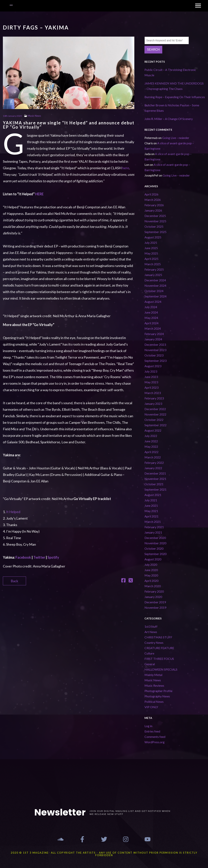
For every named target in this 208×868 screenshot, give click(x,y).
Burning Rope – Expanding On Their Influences (175, 97)
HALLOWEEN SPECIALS (161, 669)
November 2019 (155, 607)
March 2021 (153, 522)
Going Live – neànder (176, 138)
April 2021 (151, 516)
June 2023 (151, 377)
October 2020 (154, 548)
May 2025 (151, 253)
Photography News (157, 696)
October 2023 (154, 355)
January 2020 (153, 597)
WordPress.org (155, 742)
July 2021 (151, 500)
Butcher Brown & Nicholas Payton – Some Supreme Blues (172, 108)
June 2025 (151, 248)
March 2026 (153, 200)
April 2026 (151, 194)
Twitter (39, 557)
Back (14, 581)
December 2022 (155, 409)
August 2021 (153, 495)
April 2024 (151, 323)
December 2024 (155, 280)
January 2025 (153, 275)
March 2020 (153, 586)
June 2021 (151, 505)
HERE (39, 194)
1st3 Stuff (151, 626)
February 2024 (154, 334)
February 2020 (154, 591)
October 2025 (154, 226)
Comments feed (155, 737)
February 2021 (154, 527)
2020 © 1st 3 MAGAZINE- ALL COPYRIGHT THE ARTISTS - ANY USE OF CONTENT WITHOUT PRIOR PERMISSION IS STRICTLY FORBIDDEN (104, 854)
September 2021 (155, 489)
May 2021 (151, 511)
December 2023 (155, 344)
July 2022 (151, 436)
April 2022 (151, 452)
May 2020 (151, 575)
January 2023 (153, 404)
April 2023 (151, 387)
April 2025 (151, 259)
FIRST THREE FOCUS (159, 659)
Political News (154, 702)
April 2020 (151, 581)
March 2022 (153, 457)
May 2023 (151, 382)
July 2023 (151, 371)
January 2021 (153, 532)
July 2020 (151, 565)
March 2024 (153, 328)
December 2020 (155, 538)
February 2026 (154, 205)
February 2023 (154, 398)
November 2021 (155, 479)
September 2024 (155, 296)
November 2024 (155, 285)
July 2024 (151, 307)
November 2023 (155, 350)
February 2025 (154, 269)
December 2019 (155, 602)
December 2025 (155, 216)
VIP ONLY (151, 707)
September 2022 (155, 425)
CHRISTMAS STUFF (158, 637)
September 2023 (155, 361)
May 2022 (151, 446)
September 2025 (155, 232)
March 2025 (153, 264)
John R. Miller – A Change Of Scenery (169, 119)
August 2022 (153, 430)
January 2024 (153, 339)
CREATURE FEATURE (159, 648)
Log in (148, 726)
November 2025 (155, 221)
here (126, 168)
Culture (149, 653)
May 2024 (151, 318)
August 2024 (153, 302)
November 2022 (155, 414)
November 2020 (155, 543)
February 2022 (154, 463)
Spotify (53, 557)
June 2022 (151, 441)
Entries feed (152, 731)
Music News (34, 116)
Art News (151, 632)
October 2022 (154, 420)
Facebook (23, 557)
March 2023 (153, 393)
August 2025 (153, 237)
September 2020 (155, 554)
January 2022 (153, 468)
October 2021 (154, 484)
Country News (154, 643)
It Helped (13, 512)
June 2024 (151, 312)
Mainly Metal (153, 675)
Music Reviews (154, 685)
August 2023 (153, 366)
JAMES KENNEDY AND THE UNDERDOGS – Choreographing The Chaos (174, 86)
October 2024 (154, 291)
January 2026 (153, 210)
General (150, 664)
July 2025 (151, 243)
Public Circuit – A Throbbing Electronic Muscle (170, 72)
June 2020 (151, 570)
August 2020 (153, 559)
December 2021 (155, 473)
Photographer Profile (158, 691)
